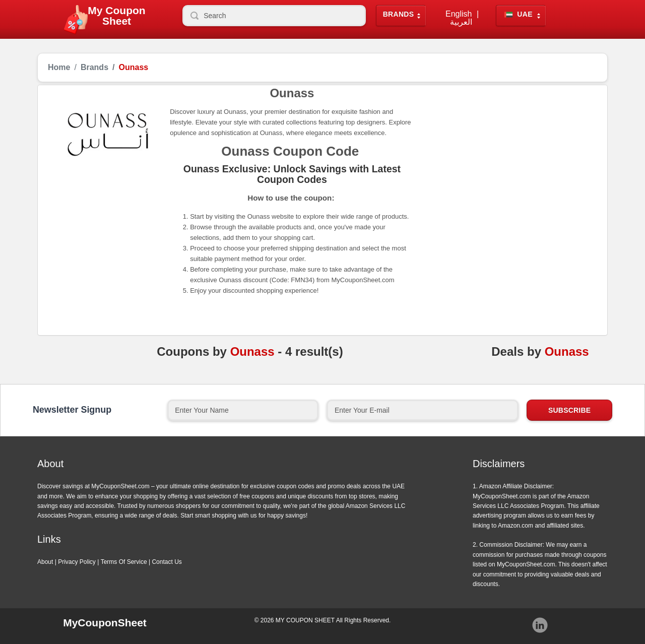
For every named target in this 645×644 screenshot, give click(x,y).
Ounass (252, 352)
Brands (399, 14)
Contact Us (167, 562)
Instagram (540, 625)
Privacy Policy (77, 562)
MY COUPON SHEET (305, 620)
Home (59, 68)
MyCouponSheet (105, 623)
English (459, 14)
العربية (461, 22)
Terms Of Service (124, 562)
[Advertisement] (506, 163)
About (45, 562)
